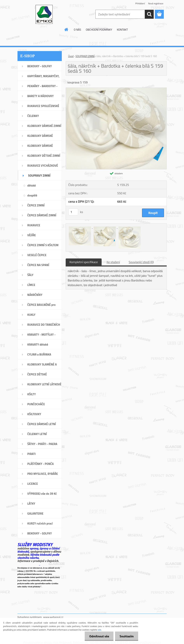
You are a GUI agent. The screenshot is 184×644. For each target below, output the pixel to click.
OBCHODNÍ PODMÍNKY (99, 30)
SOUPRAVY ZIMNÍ (85, 56)
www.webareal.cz (53, 617)
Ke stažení (113, 262)
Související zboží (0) (141, 262)
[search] (149, 14)
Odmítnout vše (98, 636)
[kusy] (73, 212)
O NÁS (78, 30)
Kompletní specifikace (84, 262)
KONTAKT (122, 30)
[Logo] (44, 14)
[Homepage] (66, 29)
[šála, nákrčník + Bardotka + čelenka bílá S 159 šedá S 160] (116, 89)
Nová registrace (156, 3)
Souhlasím (126, 636)
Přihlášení (140, 3)
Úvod (71, 56)
